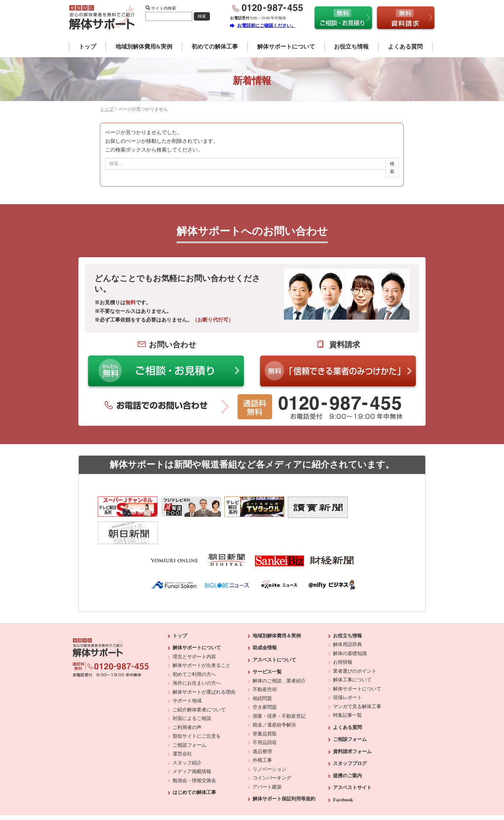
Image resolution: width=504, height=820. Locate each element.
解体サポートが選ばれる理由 (204, 667)
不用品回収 (265, 717)
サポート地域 (187, 675)
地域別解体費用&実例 (144, 47)
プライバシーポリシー (296, 798)
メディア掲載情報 (192, 746)
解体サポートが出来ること (202, 640)
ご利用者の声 (187, 702)
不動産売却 (265, 664)
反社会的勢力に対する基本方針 (247, 798)
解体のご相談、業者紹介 (279, 655)
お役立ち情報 (351, 47)
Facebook (343, 774)
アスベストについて (274, 634)
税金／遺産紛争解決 (274, 699)
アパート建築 (267, 761)
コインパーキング (272, 752)
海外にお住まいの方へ (197, 658)
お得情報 (343, 637)
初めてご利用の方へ (194, 649)
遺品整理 (262, 726)
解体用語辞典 (347, 619)
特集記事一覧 (347, 690)
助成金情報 (265, 622)
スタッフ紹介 (187, 737)
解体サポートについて (286, 47)
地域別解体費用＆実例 (277, 610)
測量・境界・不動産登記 (279, 691)
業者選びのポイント (355, 646)
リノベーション (270, 744)
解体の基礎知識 (350, 628)
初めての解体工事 (215, 47)
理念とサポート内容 (194, 631)
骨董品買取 (265, 708)
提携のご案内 (347, 750)
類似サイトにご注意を (197, 711)
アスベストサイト (352, 762)
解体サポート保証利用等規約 (284, 773)
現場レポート (347, 672)
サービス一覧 (267, 646)
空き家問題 (265, 682)
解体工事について (352, 654)
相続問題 (262, 673)
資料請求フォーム (352, 726)
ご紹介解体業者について (199, 684)
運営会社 (182, 728)
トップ (87, 47)
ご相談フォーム (189, 720)
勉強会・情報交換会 (194, 755)
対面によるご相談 (192, 693)
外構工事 (262, 735)
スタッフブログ (350, 738)
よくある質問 (405, 47)
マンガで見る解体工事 (357, 681)
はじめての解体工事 (194, 767)
